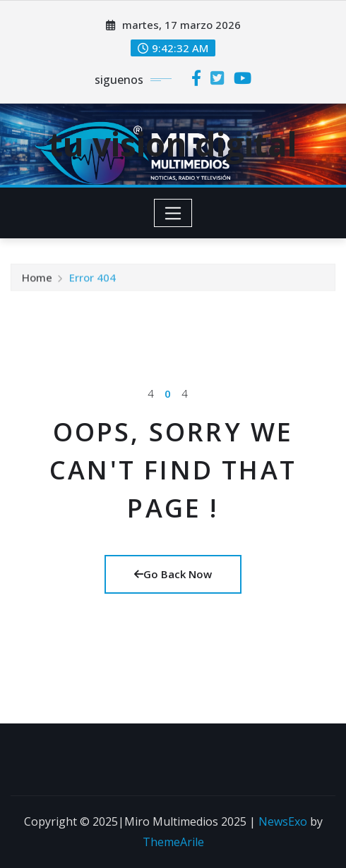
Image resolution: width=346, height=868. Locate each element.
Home (37, 279)
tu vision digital (173, 144)
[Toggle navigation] (173, 213)
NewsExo (283, 821)
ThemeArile (173, 842)
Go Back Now (173, 574)
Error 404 (93, 279)
